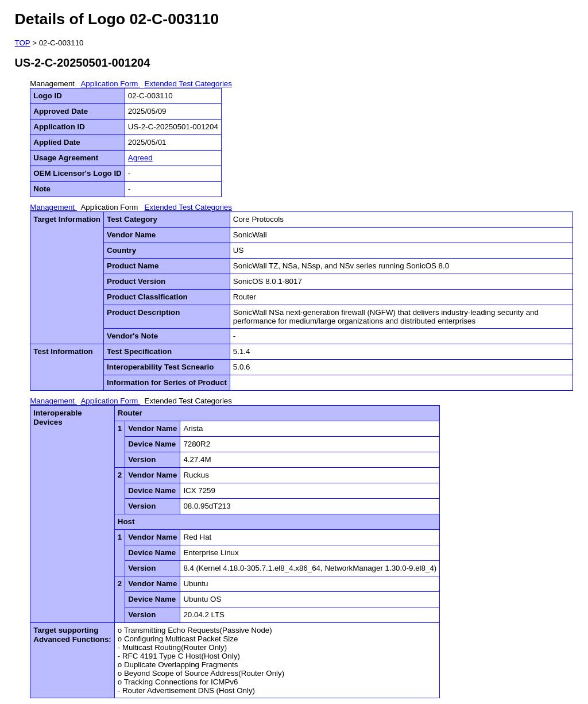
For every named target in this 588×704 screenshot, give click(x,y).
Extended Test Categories (188, 84)
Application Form (110, 84)
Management (53, 84)
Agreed (140, 158)
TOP (23, 43)
